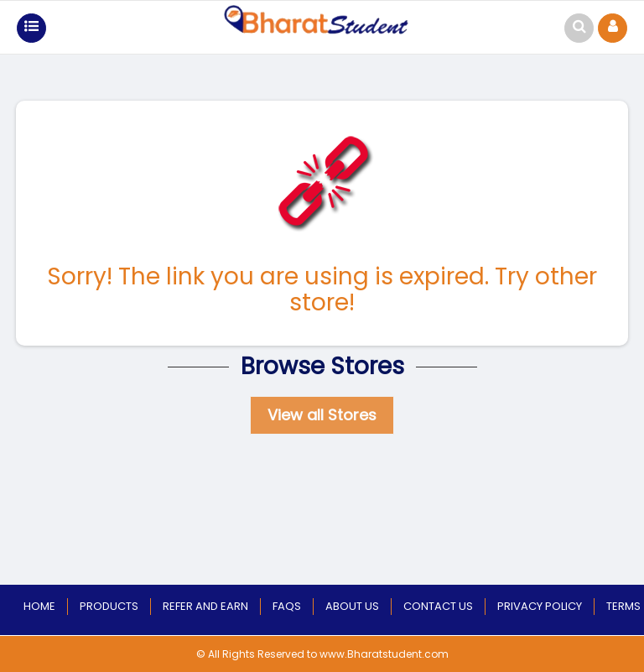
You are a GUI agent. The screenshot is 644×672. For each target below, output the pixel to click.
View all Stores (322, 415)
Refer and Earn (205, 606)
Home (39, 606)
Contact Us (438, 606)
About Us (352, 606)
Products (109, 606)
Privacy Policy (540, 606)
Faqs (287, 606)
